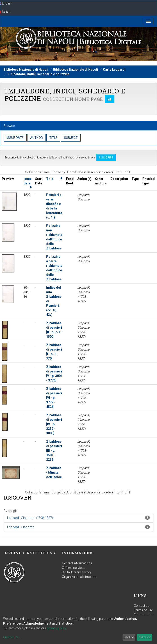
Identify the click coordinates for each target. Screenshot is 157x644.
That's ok (144, 637)
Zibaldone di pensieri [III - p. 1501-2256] (54, 451)
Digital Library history (77, 572)
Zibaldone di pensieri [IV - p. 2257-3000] (54, 424)
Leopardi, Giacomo (21, 527)
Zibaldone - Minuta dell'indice (54, 472)
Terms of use (143, 610)
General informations (77, 563)
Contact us (142, 606)
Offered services (74, 568)
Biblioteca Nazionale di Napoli (26, 70)
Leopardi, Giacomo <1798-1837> (31, 518)
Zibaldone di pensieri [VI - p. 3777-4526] (54, 398)
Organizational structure (79, 577)
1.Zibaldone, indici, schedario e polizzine (39, 74)
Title (50, 179)
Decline (129, 637)
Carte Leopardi (114, 70)
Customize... (12, 637)
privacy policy (57, 628)
